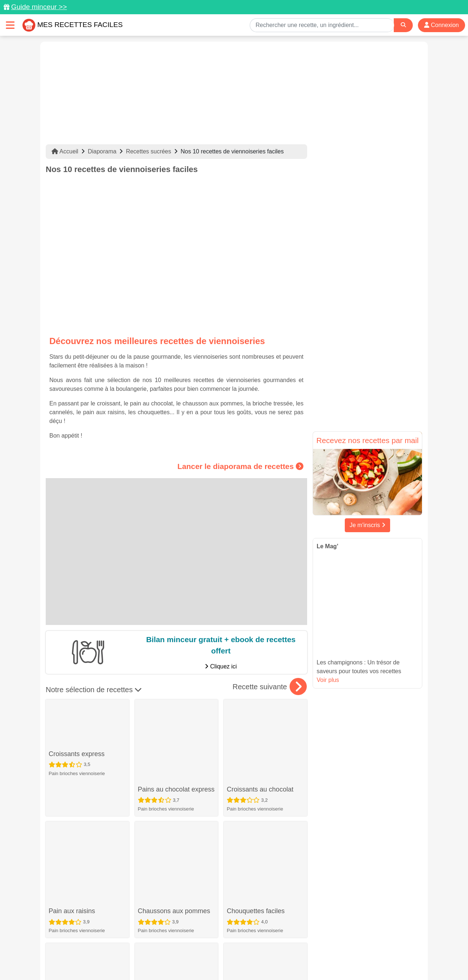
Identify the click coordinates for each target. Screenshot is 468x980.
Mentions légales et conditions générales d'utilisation (227, 951)
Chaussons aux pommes (174, 763)
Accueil (65, 151)
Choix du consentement (241, 959)
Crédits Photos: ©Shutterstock (169, 959)
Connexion (441, 25)
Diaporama (102, 151)
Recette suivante (270, 687)
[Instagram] (262, 938)
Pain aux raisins (72, 763)
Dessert (146, 830)
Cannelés (152, 810)
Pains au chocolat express (176, 715)
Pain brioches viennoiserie (77, 734)
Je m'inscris (367, 525)
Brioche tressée (250, 810)
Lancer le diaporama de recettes (240, 466)
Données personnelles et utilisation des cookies (103, 951)
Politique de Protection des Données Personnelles (353, 951)
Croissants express (77, 715)
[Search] (403, 25)
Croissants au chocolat (260, 715)
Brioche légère (159, 866)
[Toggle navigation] (10, 25)
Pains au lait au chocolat (84, 866)
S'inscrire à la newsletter (305, 959)
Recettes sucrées (148, 151)
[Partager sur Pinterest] (206, 938)
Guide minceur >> (39, 7)
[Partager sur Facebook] (235, 938)
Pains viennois (248, 866)
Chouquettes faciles (256, 763)
